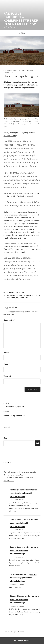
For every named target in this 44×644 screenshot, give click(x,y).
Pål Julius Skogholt (18, 490)
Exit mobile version (22, 641)
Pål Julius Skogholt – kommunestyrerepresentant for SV (21, 19)
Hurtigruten (25, 296)
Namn (7, 352)
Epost (7, 364)
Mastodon (8, 427)
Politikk (20, 292)
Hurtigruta (12, 296)
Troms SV (24, 298)
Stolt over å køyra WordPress (14, 632)
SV (17, 298)
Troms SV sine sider (12, 249)
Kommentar (9, 320)
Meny (22, 33)
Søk (5, 438)
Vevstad (7, 376)
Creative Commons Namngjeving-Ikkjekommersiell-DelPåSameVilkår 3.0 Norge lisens (20, 478)
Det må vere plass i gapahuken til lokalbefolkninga (23, 493)
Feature (11, 292)
